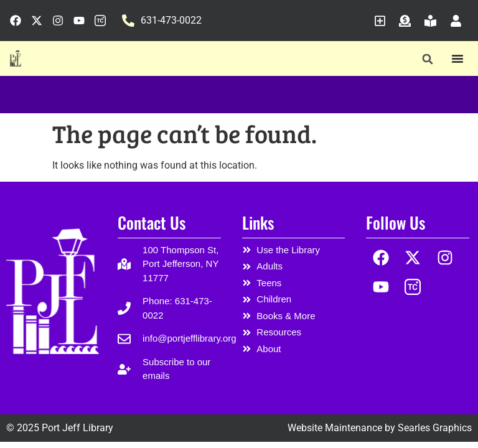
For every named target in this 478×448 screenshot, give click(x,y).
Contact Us (152, 222)
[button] (427, 59)
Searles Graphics (435, 428)
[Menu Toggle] (457, 58)
